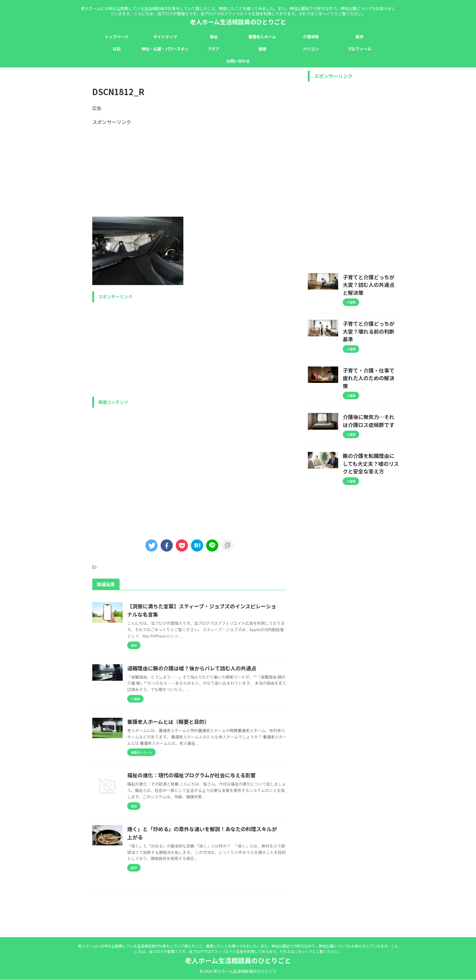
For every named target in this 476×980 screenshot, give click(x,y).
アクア (214, 49)
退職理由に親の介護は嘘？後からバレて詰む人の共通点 (218, 668)
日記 (117, 49)
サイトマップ (165, 37)
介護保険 (311, 37)
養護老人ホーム (262, 37)
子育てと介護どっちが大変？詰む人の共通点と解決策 (370, 280)
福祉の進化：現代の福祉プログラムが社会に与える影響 (218, 782)
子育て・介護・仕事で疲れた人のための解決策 (370, 354)
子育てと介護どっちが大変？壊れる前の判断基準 (370, 317)
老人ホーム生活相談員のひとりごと (238, 22)
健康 (262, 49)
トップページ (117, 37)
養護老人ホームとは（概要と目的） (196, 722)
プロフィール (359, 49)
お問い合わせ (238, 61)
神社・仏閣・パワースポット (165, 50)
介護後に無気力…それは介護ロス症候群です (370, 391)
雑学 (359, 37)
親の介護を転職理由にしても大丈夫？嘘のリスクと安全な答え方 (370, 432)
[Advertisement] (189, 168)
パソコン (311, 49)
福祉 (214, 37)
